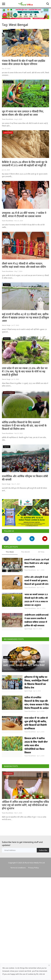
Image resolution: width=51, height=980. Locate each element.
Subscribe (43, 889)
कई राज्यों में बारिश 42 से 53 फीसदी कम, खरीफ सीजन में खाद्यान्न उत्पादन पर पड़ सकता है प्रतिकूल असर (25, 318)
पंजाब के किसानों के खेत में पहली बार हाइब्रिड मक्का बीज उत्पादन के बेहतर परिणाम (24, 62)
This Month (25, 560)
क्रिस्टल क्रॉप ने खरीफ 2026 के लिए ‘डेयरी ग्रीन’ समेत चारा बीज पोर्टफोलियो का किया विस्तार (36, 784)
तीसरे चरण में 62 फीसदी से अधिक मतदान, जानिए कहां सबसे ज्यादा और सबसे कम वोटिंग (24, 265)
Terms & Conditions (18, 907)
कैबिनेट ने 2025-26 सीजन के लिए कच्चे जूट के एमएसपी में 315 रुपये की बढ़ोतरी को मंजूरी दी (25, 164)
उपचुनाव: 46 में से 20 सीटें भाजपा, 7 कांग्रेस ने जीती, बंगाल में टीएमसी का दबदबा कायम (24, 215)
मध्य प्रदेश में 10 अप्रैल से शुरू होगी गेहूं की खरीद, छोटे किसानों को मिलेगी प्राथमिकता (36, 759)
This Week (10, 560)
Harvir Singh (6, 325)
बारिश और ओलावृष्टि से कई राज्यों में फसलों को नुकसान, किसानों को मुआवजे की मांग (36, 589)
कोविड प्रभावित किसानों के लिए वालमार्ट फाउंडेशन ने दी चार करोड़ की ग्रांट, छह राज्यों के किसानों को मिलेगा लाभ (24, 426)
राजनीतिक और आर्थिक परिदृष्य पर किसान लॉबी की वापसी (25, 478)
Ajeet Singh (28, 646)
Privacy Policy (33, 907)
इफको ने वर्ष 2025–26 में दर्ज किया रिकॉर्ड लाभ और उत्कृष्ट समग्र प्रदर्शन (37, 571)
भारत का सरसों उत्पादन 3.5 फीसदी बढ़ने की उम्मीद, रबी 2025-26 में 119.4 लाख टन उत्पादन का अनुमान (36, 614)
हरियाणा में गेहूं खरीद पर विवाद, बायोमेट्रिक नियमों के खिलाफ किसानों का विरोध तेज (36, 712)
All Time (41, 560)
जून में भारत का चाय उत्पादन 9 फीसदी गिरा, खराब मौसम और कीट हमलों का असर (23, 113)
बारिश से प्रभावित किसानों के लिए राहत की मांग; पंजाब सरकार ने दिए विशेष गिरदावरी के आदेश (37, 736)
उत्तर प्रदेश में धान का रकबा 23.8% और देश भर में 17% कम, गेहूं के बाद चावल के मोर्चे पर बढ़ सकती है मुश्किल (25, 372)
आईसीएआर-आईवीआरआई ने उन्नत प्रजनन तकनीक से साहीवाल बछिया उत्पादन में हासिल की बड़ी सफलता (36, 638)
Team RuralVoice (8, 119)
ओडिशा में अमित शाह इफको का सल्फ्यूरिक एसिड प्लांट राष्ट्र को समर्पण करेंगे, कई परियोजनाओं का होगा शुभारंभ (25, 844)
